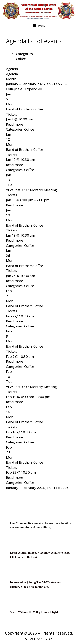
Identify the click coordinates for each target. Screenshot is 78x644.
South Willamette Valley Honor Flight (34, 612)
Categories (24, 54)
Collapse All (16, 89)
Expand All (34, 89)
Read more (14, 124)
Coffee (21, 59)
